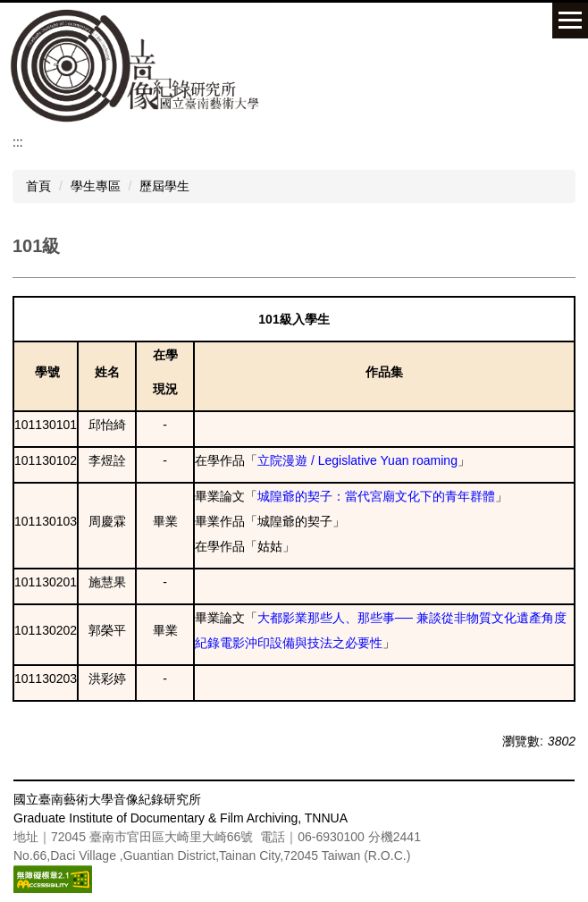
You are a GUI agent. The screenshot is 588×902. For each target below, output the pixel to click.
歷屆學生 (164, 186)
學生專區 (96, 186)
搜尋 (550, 34)
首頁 (38, 186)
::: (18, 142)
